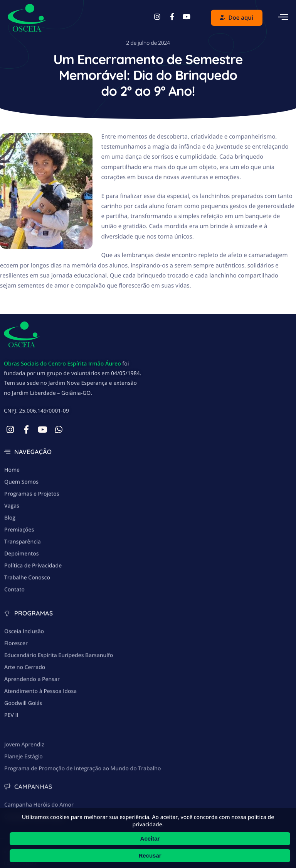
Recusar (150, 855)
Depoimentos (21, 578)
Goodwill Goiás (23, 739)
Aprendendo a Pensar (32, 715)
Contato (14, 614)
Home (12, 494)
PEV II (11, 751)
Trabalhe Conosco (27, 602)
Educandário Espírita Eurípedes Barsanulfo (59, 691)
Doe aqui (236, 18)
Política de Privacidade (33, 590)
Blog (10, 542)
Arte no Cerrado (25, 703)
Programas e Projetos (32, 518)
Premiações (19, 554)
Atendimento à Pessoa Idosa (40, 727)
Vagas (12, 530)
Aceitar (150, 838)
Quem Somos (21, 506)
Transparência (23, 566)
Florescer (16, 679)
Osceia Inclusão (24, 667)
